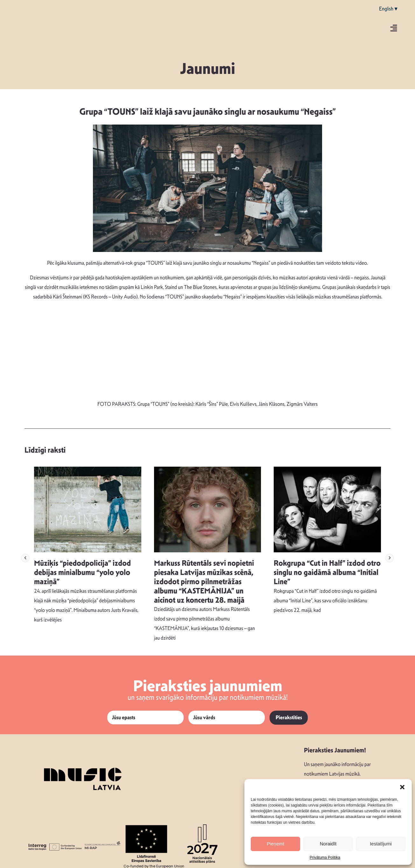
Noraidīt (328, 844)
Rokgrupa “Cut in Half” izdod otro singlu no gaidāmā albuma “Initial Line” (327, 572)
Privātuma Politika (325, 857)
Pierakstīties (289, 717)
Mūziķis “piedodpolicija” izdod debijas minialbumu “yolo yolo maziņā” (82, 572)
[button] (402, 787)
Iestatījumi (381, 844)
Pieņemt (275, 844)
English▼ (389, 9)
